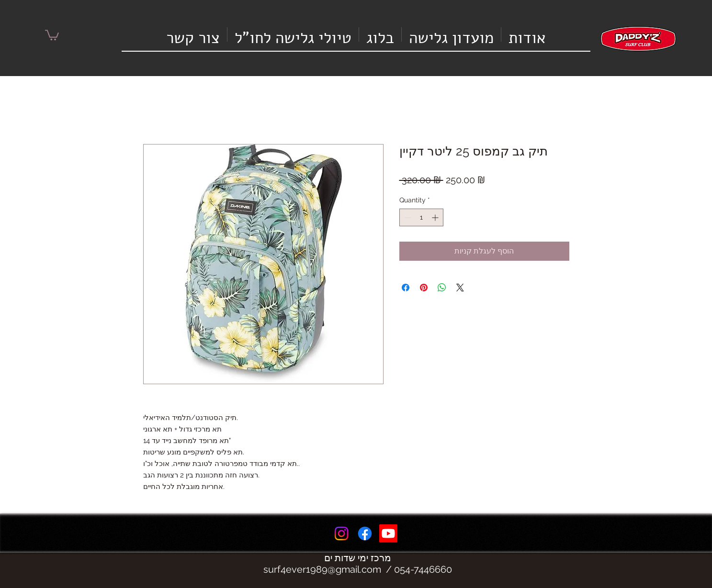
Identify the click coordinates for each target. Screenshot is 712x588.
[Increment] (436, 217)
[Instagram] (341, 533)
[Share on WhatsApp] (442, 288)
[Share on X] (460, 288)
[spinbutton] (421, 217)
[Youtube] (388, 533)
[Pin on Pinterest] (424, 288)
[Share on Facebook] (406, 288)
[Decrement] (407, 217)
